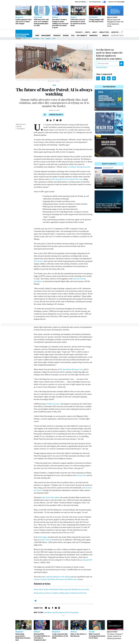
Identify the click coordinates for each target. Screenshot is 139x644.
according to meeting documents (79, 167)
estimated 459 (87, 560)
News (37, 36)
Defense (66, 36)
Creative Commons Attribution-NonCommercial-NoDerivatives (56, 579)
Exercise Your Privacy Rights (117, 2)
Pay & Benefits (82, 36)
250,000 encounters (53, 404)
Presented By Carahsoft (103, 210)
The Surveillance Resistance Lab (71, 369)
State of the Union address (51, 497)
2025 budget (42, 537)
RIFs (54, 39)
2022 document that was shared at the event (67, 179)
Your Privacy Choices (97, 2)
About (95, 32)
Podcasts (79, 32)
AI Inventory (38, 261)
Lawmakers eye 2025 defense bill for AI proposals (61, 612)
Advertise (115, 32)
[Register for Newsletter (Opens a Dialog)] (121, 64)
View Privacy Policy (102, 67)
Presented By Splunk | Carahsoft (106, 186)
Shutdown (36, 39)
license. (81, 579)
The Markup (21, 129)
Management (46, 36)
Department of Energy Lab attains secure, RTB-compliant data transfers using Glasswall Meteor (108, 206)
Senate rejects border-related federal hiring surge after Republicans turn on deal (61, 589)
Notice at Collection (81, 2)
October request (45, 540)
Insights (106, 36)
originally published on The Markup (58, 577)
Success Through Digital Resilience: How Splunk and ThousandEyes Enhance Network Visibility (108, 181)
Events (87, 32)
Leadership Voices (117, 36)
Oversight (57, 36)
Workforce (94, 36)
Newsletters (104, 32)
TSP (42, 39)
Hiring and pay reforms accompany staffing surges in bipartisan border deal (60, 593)
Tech (73, 36)
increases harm (81, 475)
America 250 (26, 39)
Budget (48, 39)
